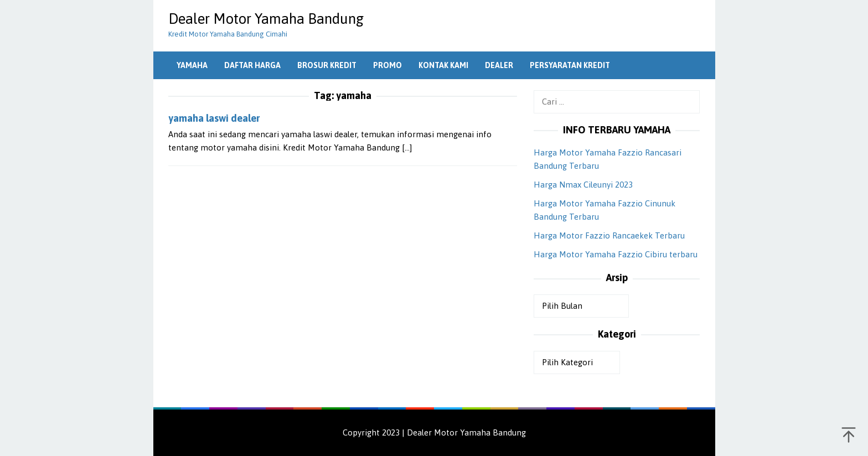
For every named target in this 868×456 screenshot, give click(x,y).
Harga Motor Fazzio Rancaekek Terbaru (609, 235)
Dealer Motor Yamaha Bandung (266, 19)
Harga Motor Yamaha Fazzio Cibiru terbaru (616, 254)
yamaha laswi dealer (214, 118)
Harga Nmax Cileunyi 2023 (583, 185)
